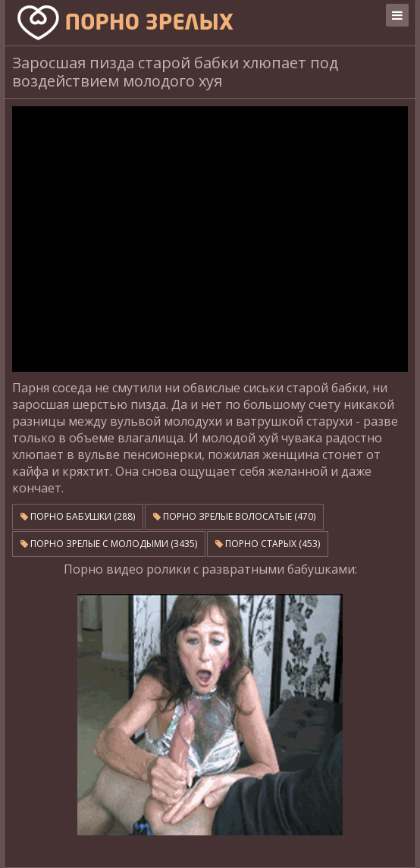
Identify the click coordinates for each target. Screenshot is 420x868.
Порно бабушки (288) (78, 516)
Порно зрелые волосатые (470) (234, 516)
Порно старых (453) (268, 544)
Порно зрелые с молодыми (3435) (109, 544)
